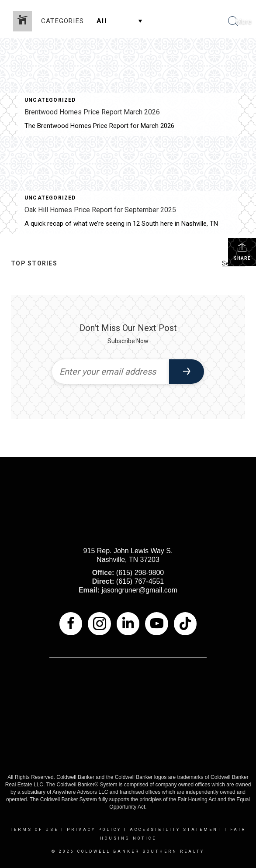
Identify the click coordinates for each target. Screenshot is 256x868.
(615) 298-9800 (140, 573)
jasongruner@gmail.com (139, 590)
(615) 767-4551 (140, 581)
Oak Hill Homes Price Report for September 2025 (100, 210)
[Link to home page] (8, 22)
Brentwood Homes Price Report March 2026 (92, 112)
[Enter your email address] (111, 372)
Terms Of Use (34, 830)
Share (242, 251)
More (244, 22)
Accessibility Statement (176, 830)
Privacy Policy (94, 830)
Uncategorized (50, 100)
